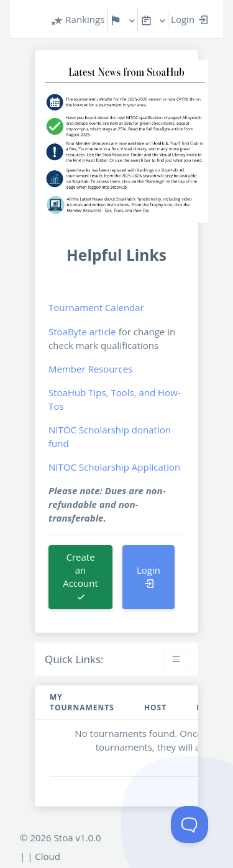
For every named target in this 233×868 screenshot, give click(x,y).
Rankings (78, 20)
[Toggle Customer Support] (190, 825)
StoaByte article (82, 332)
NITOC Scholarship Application (114, 467)
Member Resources (90, 369)
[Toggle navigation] (176, 659)
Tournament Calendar (96, 307)
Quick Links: (74, 659)
